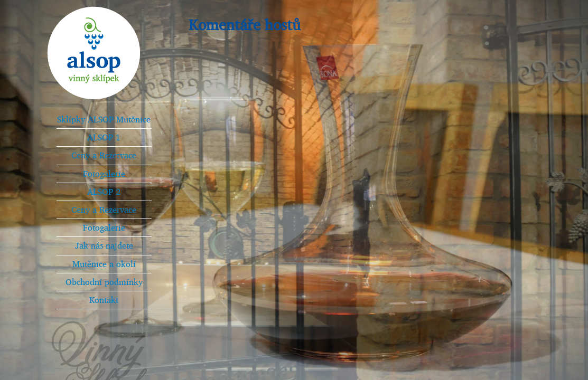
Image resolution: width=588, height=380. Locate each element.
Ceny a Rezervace (104, 155)
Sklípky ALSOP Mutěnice (104, 119)
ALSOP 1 (104, 137)
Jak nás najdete (104, 245)
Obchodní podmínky (104, 282)
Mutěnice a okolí (104, 264)
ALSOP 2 (104, 192)
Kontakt (104, 300)
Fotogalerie (104, 174)
